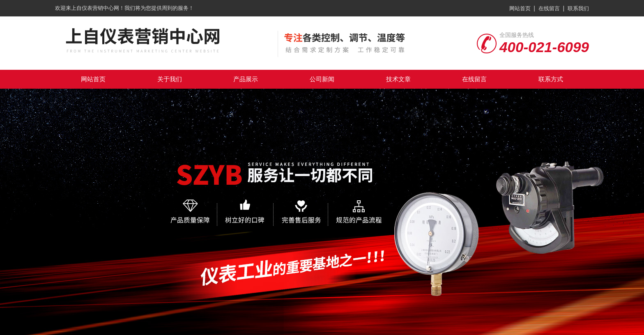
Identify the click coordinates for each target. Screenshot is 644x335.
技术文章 (398, 79)
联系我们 (578, 8)
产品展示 (246, 79)
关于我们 (170, 79)
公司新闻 (322, 79)
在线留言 (549, 8)
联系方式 (551, 79)
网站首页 (520, 8)
